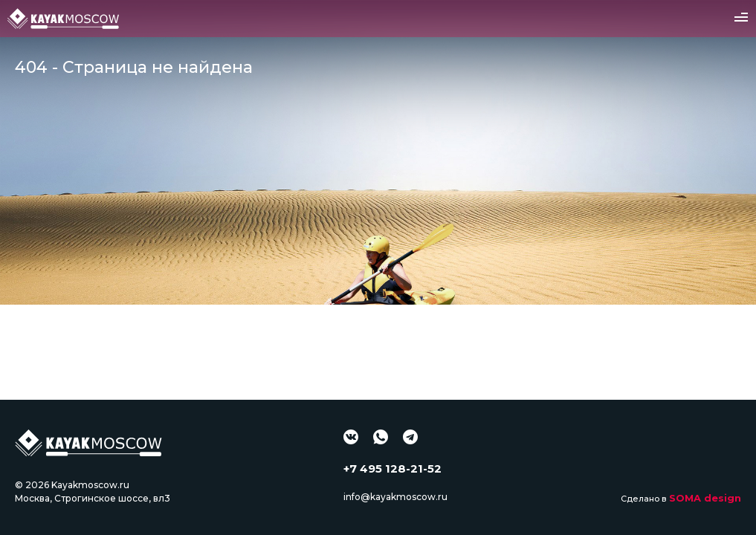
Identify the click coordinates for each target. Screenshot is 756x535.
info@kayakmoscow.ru (395, 497)
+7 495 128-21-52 (392, 468)
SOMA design (705, 498)
